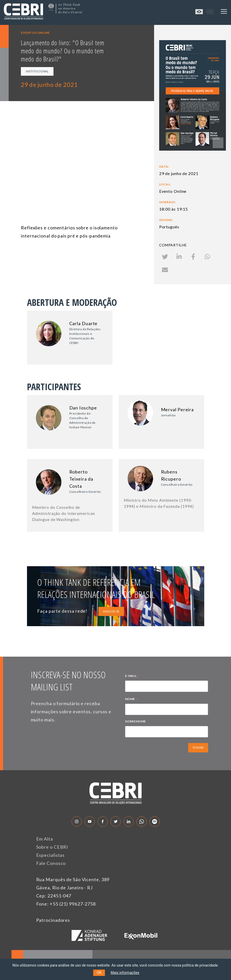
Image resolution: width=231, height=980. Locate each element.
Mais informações (125, 973)
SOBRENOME (135, 721)
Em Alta (45, 839)
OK (99, 973)
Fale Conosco (51, 863)
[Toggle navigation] (224, 11)
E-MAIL (132, 676)
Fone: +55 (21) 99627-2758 (66, 904)
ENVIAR (198, 747)
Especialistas (51, 855)
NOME (131, 700)
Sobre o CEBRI (52, 847)
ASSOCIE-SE (111, 611)
